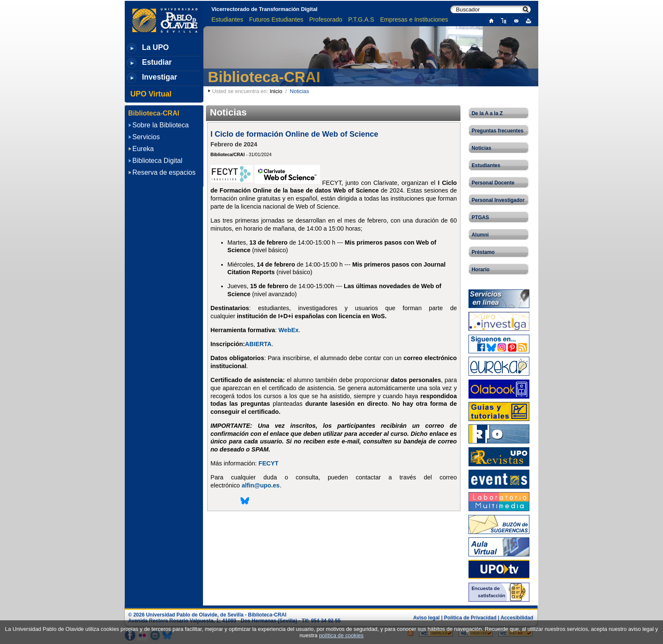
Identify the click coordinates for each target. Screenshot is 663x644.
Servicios (146, 137)
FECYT (268, 463)
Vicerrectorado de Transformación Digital (264, 9)
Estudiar (157, 62)
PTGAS (480, 217)
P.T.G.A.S (361, 19)
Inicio (276, 91)
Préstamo (483, 252)
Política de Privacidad (470, 618)
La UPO (156, 47)
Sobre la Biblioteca (160, 125)
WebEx (289, 330)
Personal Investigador (498, 200)
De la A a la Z (487, 113)
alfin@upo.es (260, 485)
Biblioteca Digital (157, 161)
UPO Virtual (151, 94)
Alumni (480, 235)
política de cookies (341, 635)
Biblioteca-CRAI (264, 77)
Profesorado (326, 19)
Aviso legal (426, 618)
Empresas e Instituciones (414, 19)
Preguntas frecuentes (497, 131)
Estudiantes (227, 19)
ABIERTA (258, 344)
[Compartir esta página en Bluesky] (245, 504)
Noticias (481, 148)
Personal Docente (493, 183)
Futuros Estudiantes (276, 19)
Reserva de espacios (164, 172)
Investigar (160, 77)
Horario (481, 270)
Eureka (143, 149)
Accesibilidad (517, 618)
